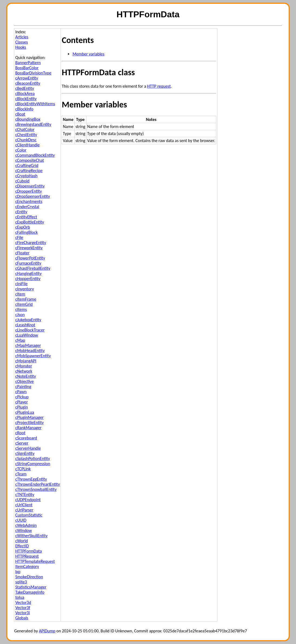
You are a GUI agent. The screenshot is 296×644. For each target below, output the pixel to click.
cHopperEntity (28, 279)
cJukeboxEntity (28, 320)
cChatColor (25, 129)
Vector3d (23, 602)
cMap (20, 340)
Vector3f (23, 608)
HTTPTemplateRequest (35, 561)
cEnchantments (29, 201)
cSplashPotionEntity (32, 459)
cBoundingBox (28, 119)
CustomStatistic (29, 515)
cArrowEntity (26, 78)
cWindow (23, 530)
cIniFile (21, 284)
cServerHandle (28, 448)
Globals (22, 618)
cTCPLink (23, 469)
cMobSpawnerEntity (33, 356)
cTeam (21, 474)
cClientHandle (27, 145)
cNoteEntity (25, 376)
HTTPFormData (28, 551)
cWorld (21, 541)
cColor (21, 150)
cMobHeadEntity (30, 351)
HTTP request (159, 86)
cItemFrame (26, 299)
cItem (20, 294)
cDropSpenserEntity (32, 196)
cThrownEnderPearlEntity (37, 484)
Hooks (21, 47)
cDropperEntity (28, 191)
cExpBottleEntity (29, 222)
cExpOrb (23, 227)
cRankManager (28, 428)
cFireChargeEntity (31, 243)
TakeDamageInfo (30, 592)
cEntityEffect (26, 217)
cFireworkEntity (29, 248)
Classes (21, 42)
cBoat (20, 114)
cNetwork (24, 371)
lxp (18, 572)
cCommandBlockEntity (35, 155)
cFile (19, 237)
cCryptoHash (26, 176)
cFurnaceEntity (28, 263)
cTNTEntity (25, 494)
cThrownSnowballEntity (36, 489)
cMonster (24, 366)
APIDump (47, 631)
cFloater (22, 253)
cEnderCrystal (27, 207)
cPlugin (21, 407)
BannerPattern (28, 63)
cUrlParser (24, 510)
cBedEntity (24, 88)
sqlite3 (21, 582)
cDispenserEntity (30, 186)
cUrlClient (24, 505)
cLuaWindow (26, 335)
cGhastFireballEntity (33, 268)
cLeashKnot (25, 325)
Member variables (88, 54)
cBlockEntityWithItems (35, 104)
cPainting (23, 387)
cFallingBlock (26, 232)
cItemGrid (24, 304)
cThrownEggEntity (31, 479)
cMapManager (28, 345)
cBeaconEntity (28, 83)
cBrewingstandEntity (33, 124)
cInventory (24, 289)
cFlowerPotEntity (30, 258)
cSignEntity (25, 453)
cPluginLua (25, 412)
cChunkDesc (26, 140)
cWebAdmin (26, 525)
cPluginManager (29, 417)
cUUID (21, 520)
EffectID (22, 546)
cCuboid (22, 181)
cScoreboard (26, 438)
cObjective (24, 381)
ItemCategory (27, 566)
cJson (20, 315)
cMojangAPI (26, 361)
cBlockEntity (26, 99)
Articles (22, 37)
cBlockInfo (24, 109)
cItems (21, 309)
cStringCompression (33, 464)
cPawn (21, 392)
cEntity (21, 212)
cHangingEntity (28, 273)
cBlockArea (25, 93)
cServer (22, 443)
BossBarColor (27, 68)
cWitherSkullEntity (31, 536)
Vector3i (22, 613)
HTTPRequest (27, 556)
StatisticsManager (31, 587)
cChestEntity (26, 135)
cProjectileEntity (29, 423)
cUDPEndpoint (28, 500)
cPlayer (21, 402)
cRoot (20, 433)
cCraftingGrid (27, 165)
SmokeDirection (29, 577)
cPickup (22, 397)
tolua (20, 597)
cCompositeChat (29, 160)
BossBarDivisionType (33, 73)
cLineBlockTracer (30, 330)
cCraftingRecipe (29, 171)
